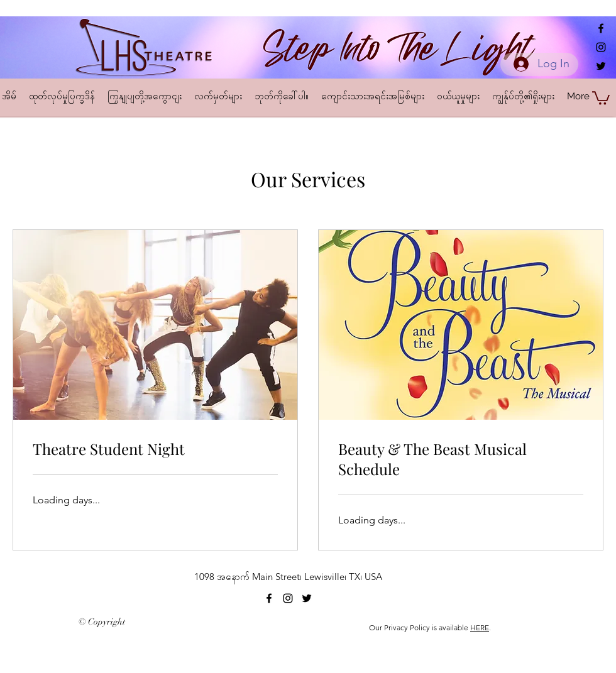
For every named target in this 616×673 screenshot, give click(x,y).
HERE (480, 627)
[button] (601, 97)
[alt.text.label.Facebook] (601, 28)
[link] (155, 449)
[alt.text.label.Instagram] (601, 47)
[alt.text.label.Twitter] (601, 66)
